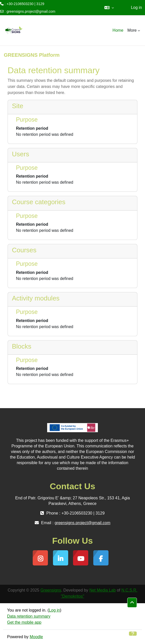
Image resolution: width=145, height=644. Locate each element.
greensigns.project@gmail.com (31, 11)
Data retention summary (29, 616)
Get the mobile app (24, 622)
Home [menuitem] (118, 30)
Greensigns (51, 590)
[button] (109, 8)
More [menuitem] (132, 30)
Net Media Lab (102, 590)
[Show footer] (133, 634)
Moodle (36, 637)
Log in (136, 7)
